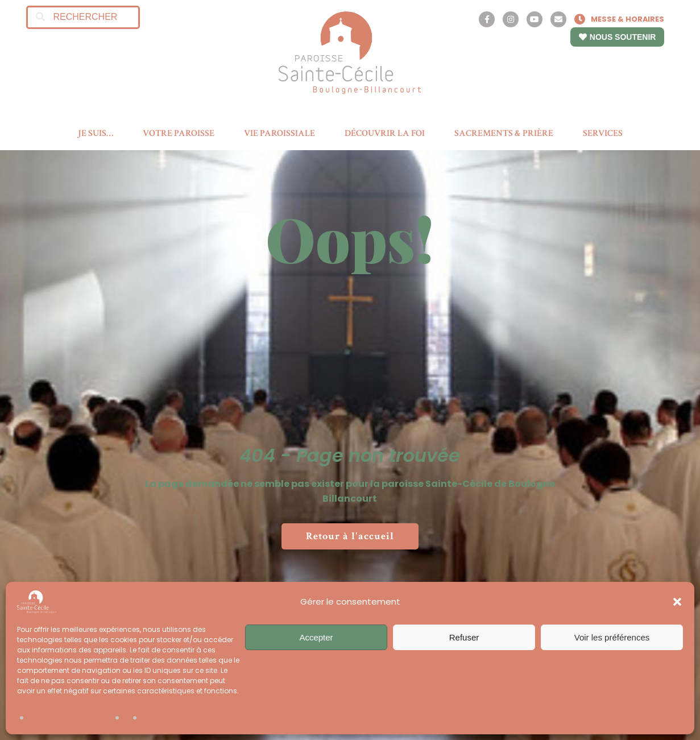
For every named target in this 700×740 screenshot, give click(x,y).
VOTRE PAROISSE (179, 133)
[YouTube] (535, 19)
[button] (677, 602)
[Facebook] (487, 19)
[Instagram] (511, 19)
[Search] (41, 17)
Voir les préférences (612, 637)
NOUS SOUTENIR (618, 37)
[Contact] (558, 19)
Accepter (316, 637)
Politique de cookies (68, 718)
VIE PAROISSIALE (279, 133)
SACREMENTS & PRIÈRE (504, 133)
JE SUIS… (96, 133)
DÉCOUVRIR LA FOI (385, 133)
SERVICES (603, 133)
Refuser (464, 637)
